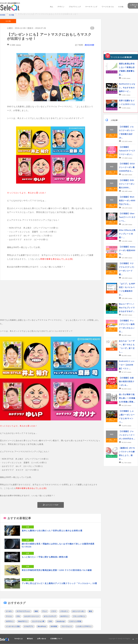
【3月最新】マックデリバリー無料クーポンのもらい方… (127, 326)
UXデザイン (65, 616)
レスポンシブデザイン (84, 626)
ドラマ (54, 611)
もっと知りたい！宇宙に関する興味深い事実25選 (45, 557)
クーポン (9, 611)
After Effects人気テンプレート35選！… (127, 234)
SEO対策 (54, 626)
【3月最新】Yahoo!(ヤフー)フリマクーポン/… (127, 151)
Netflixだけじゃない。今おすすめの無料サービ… (127, 88)
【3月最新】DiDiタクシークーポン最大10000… (127, 184)
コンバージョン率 (38, 621)
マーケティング (91, 7)
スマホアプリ (29, 626)
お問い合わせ (42, 639)
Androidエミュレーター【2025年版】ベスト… (127, 365)
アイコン (9, 616)
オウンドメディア (50, 616)
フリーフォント (67, 626)
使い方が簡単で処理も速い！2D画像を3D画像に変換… (127, 398)
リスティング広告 (75, 621)
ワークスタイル (108, 7)
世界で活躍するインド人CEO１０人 (127, 102)
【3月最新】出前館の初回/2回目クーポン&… (127, 382)
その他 (121, 7)
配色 (91, 611)
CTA (18, 616)
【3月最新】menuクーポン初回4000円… (127, 250)
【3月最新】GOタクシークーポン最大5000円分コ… (127, 167)
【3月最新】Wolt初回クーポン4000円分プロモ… (127, 201)
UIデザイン (10, 621)
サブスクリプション (23, 611)
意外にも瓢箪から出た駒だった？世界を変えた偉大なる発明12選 (52, 531)
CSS (50, 621)
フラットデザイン (79, 616)
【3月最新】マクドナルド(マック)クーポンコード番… (126, 269)
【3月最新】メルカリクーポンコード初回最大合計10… (127, 132)
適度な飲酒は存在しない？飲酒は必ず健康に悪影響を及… (127, 69)
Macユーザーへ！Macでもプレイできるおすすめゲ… (127, 308)
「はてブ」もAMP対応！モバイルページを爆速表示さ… (127, 289)
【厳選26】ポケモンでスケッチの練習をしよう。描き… (127, 454)
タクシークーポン (78, 611)
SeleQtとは (19, 639)
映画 (36, 611)
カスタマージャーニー (32, 616)
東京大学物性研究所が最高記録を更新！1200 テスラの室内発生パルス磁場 (57, 570)
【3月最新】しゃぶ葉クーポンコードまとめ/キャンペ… (127, 417)
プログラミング (75, 7)
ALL (52, 7)
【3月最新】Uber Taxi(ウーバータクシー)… (127, 217)
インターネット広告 (13, 626)
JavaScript (61, 621)
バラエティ (64, 611)
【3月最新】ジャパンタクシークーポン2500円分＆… (127, 435)
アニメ (45, 611)
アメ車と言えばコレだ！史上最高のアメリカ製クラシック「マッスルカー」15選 (59, 583)
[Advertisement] (51, 302)
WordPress (42, 626)
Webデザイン (23, 621)
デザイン (61, 7)
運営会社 (30, 639)
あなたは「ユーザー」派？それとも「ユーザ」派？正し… (127, 346)
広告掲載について (56, 639)
